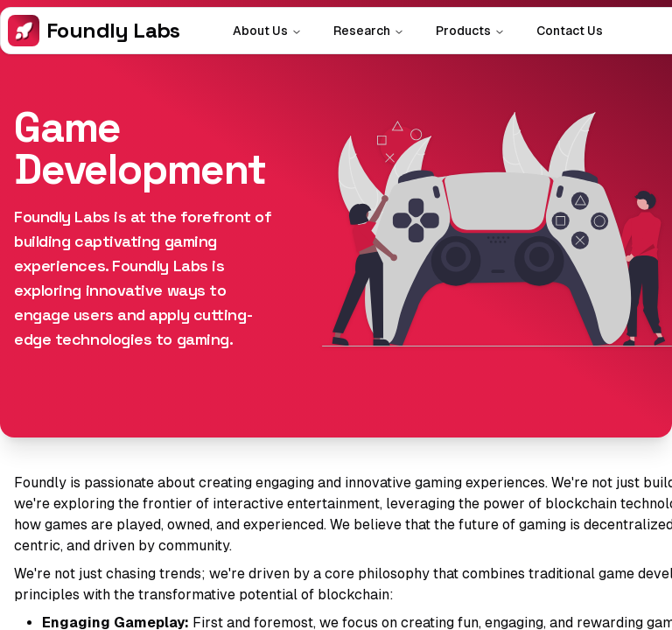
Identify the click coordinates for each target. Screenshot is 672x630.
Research (369, 31)
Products (470, 31)
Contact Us (570, 31)
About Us (267, 31)
